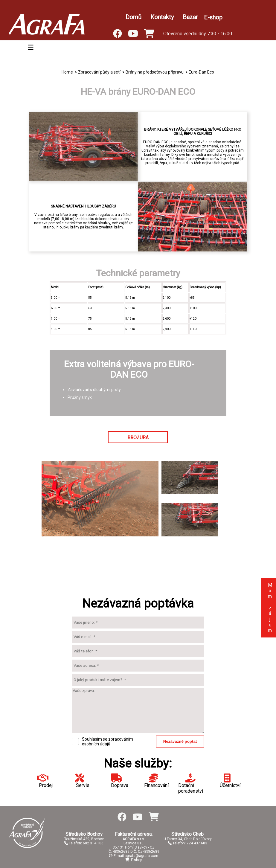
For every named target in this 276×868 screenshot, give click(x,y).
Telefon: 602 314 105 (84, 843)
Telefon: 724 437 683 (188, 843)
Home (67, 72)
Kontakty (162, 17)
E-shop (213, 17)
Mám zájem (270, 608)
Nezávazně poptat (180, 741)
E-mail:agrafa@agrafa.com (134, 856)
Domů (134, 17)
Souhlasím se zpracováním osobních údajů (107, 742)
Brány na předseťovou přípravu (155, 72)
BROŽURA (138, 438)
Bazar (190, 17)
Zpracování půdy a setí (99, 72)
